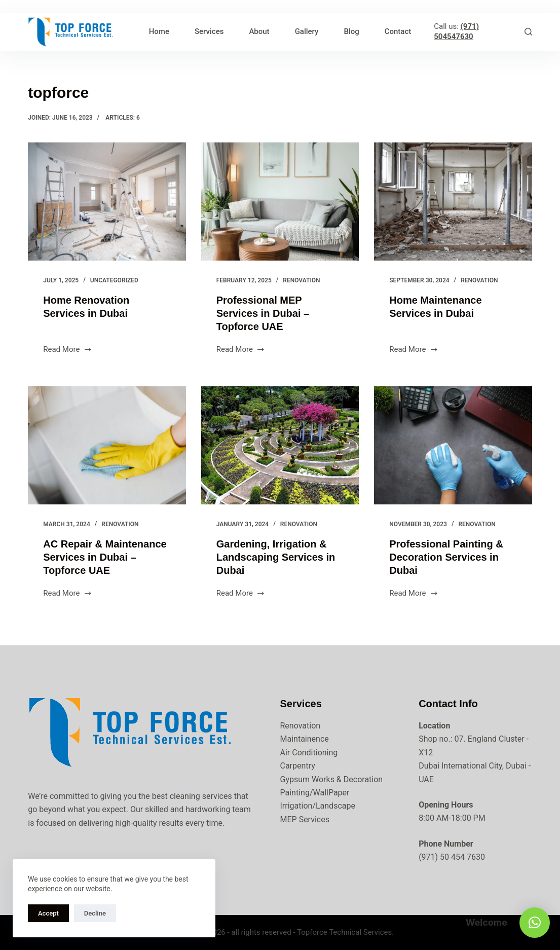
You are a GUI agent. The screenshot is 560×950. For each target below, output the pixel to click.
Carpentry (298, 766)
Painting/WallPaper (315, 793)
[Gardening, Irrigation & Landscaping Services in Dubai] (280, 446)
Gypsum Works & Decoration (332, 779)
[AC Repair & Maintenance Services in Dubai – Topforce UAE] (107, 446)
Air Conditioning (309, 753)
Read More (68, 350)
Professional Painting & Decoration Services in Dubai (446, 557)
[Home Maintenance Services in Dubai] (453, 202)
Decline (95, 913)
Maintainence (305, 739)
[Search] (528, 32)
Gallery (307, 31)
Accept (48, 913)
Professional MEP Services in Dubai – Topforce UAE (263, 313)
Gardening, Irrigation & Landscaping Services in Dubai (276, 557)
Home (159, 31)
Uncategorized (114, 280)
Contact (398, 31)
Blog (351, 31)
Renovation (301, 280)
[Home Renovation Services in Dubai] (107, 202)
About (259, 31)
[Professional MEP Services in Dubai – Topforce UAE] (280, 202)
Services (209, 31)
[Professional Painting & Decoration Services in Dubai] (453, 446)
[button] (535, 923)
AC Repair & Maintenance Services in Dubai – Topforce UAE (105, 557)
